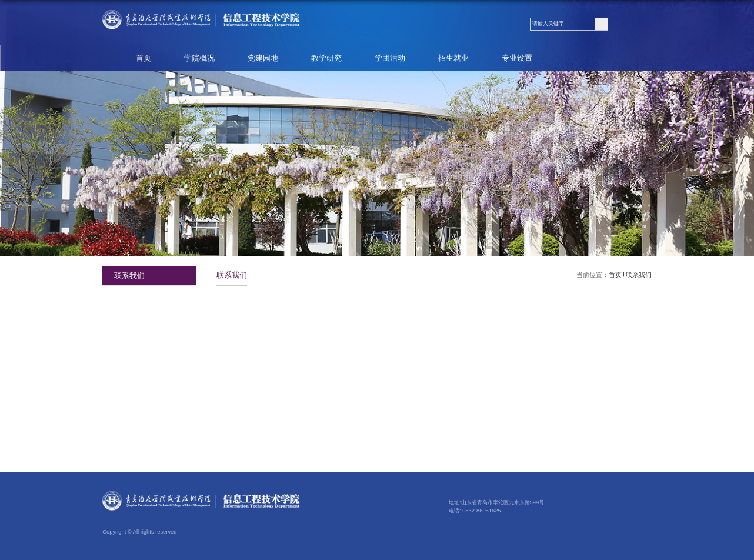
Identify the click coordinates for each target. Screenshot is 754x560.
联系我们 (639, 275)
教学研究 (326, 58)
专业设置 (517, 58)
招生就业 (453, 58)
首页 (144, 58)
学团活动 (390, 58)
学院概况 (199, 58)
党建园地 (263, 58)
